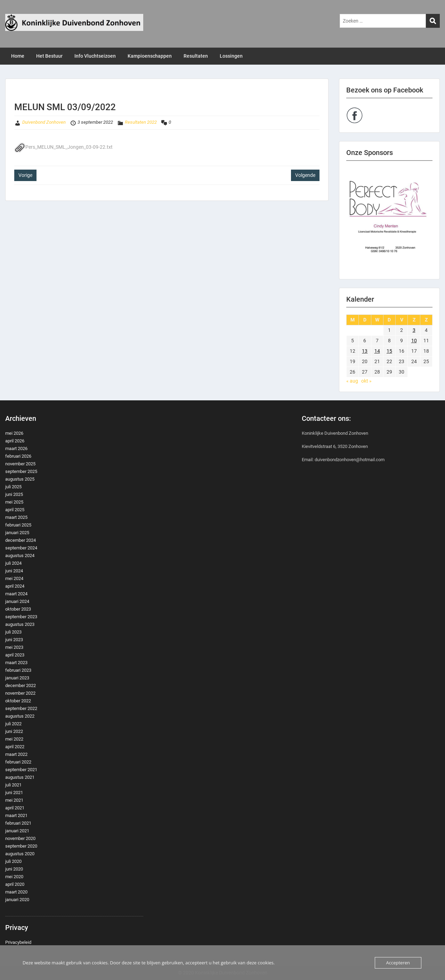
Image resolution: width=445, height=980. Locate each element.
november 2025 (20, 464)
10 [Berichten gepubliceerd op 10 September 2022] (414, 341)
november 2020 (20, 838)
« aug (352, 381)
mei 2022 (14, 739)
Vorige (25, 175)
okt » (366, 381)
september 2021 (21, 770)
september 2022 (21, 708)
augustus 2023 (20, 624)
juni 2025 (14, 494)
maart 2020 (16, 892)
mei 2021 (14, 800)
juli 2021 (13, 785)
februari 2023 (18, 670)
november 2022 (20, 693)
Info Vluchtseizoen (95, 56)
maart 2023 (16, 663)
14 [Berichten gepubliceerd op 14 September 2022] (377, 351)
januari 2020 (17, 900)
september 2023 (21, 617)
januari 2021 (17, 831)
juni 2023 (14, 640)
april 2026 (15, 441)
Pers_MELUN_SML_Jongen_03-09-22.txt (63, 147)
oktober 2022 (18, 701)
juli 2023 (13, 632)
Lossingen (231, 56)
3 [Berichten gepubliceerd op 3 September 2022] (414, 330)
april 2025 (15, 510)
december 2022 (21, 685)
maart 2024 (16, 594)
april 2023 (15, 655)
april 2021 (15, 808)
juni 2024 (14, 571)
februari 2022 (18, 762)
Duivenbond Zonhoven (44, 122)
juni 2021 (14, 793)
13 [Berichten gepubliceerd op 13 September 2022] (365, 351)
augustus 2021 (20, 777)
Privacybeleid (18, 942)
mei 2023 (14, 647)
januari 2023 (17, 678)
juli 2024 (13, 563)
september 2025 (21, 471)
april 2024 (15, 586)
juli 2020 (13, 861)
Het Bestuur (49, 56)
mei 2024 (14, 578)
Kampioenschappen (150, 56)
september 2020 (21, 846)
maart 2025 (16, 517)
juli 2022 (13, 724)
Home (18, 56)
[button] (389, 220)
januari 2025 (17, 533)
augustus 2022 (20, 716)
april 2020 (15, 884)
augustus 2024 (20, 556)
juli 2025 (13, 487)
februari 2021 (18, 823)
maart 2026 (16, 448)
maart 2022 (16, 754)
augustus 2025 (20, 479)
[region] (389, 220)
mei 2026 (14, 433)
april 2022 (15, 747)
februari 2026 (18, 456)
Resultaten (196, 56)
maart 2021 (16, 815)
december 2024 (21, 540)
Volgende (305, 175)
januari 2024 (17, 601)
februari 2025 (18, 525)
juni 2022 (14, 731)
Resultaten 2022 (141, 122)
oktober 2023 (18, 609)
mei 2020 (14, 877)
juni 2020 (14, 869)
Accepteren (398, 963)
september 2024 (21, 548)
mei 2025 (14, 502)
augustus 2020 (20, 854)
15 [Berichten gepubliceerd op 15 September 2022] (389, 351)
